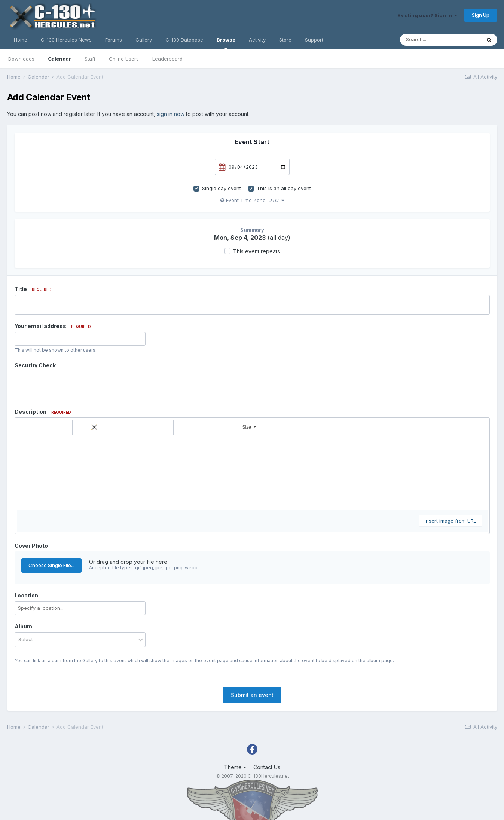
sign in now (171, 114)
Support (314, 40)
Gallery (144, 40)
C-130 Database (184, 40)
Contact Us (267, 767)
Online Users (124, 59)
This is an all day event (284, 188)
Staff (90, 59)
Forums (114, 40)
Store (285, 40)
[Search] (440, 40)
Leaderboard (167, 59)
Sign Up (481, 15)
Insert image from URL (450, 521)
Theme (235, 767)
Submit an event (252, 695)
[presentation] (71, 386)
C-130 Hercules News (66, 40)
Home (21, 40)
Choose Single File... (51, 565)
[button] (24, 427)
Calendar (59, 59)
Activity (257, 40)
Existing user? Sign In (427, 15)
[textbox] (252, 472)
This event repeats (256, 251)
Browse (226, 43)
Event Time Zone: (252, 200)
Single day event (222, 188)
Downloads (21, 59)
